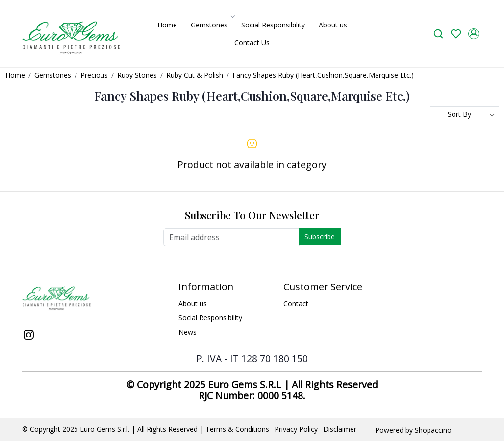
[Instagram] (29, 336)
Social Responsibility (273, 25)
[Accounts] (474, 34)
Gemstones (212, 25)
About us (333, 25)
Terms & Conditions (237, 429)
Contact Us (252, 42)
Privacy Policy (296, 429)
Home (167, 25)
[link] (438, 34)
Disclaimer (340, 429)
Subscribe (320, 237)
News (188, 332)
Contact (296, 303)
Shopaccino (433, 430)
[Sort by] (465, 114)
